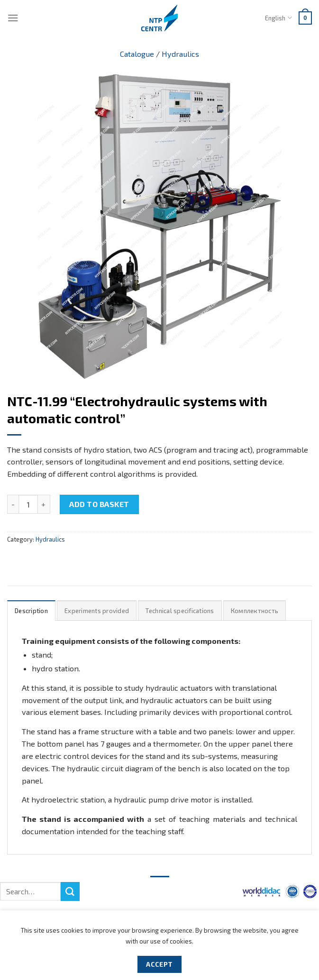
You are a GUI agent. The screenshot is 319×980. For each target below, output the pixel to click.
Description (31, 611)
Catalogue (137, 54)
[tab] (31, 610)
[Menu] (13, 18)
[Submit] (70, 891)
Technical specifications (180, 611)
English (278, 18)
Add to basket (99, 504)
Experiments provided (97, 611)
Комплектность (255, 611)
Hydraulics (180, 54)
